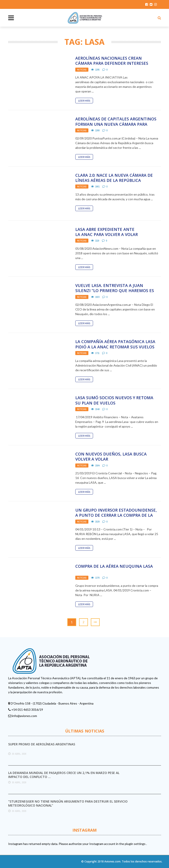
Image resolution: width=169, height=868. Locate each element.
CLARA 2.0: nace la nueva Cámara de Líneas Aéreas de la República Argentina (114, 180)
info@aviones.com (24, 716)
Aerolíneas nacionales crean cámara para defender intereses (112, 61)
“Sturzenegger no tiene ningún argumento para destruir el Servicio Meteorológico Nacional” (68, 803)
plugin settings (135, 844)
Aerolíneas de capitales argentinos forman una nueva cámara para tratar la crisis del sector (116, 124)
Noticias (82, 70)
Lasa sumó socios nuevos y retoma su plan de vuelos (114, 400)
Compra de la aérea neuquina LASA (114, 566)
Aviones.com (112, 861)
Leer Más (84, 101)
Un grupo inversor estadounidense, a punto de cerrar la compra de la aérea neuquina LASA (116, 515)
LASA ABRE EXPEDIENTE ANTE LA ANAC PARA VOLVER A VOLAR (107, 232)
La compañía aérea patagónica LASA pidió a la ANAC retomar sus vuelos (115, 344)
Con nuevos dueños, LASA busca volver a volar (111, 457)
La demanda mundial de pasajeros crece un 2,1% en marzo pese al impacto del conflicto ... (64, 775)
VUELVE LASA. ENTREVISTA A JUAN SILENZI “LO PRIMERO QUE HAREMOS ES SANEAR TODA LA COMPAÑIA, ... (115, 291)
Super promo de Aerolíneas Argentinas (42, 744)
